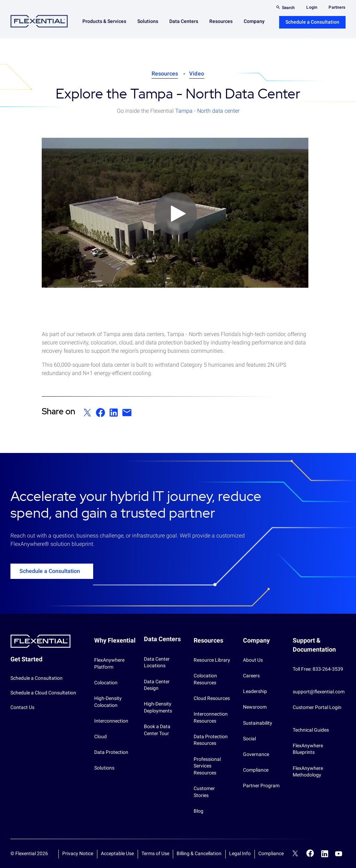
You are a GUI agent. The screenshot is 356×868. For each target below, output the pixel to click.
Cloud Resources (212, 698)
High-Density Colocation (108, 702)
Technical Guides (311, 730)
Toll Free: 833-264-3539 (318, 669)
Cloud (100, 736)
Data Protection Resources (211, 740)
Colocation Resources (205, 679)
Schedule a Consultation (312, 22)
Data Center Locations (157, 662)
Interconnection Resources (211, 717)
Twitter (295, 854)
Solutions (104, 768)
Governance (256, 754)
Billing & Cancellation (199, 853)
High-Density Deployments (158, 707)
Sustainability (258, 723)
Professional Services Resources (207, 766)
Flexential (39, 21)
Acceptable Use (117, 853)
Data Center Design (157, 685)
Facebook (310, 853)
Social (249, 739)
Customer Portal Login (317, 707)
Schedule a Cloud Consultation (43, 693)
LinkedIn (325, 854)
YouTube (339, 854)
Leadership (255, 691)
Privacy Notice (78, 853)
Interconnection (111, 721)
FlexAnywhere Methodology (308, 772)
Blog (199, 811)
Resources (165, 74)
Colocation (106, 683)
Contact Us (22, 707)
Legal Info (240, 853)
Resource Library (212, 660)
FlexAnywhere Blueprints (308, 749)
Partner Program (261, 786)
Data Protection (111, 752)
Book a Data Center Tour (157, 730)
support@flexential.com (319, 692)
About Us (253, 660)
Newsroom (255, 707)
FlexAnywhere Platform (109, 663)
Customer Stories (204, 792)
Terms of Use (155, 853)
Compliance (256, 770)
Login (312, 7)
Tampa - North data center (207, 111)
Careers (251, 676)
